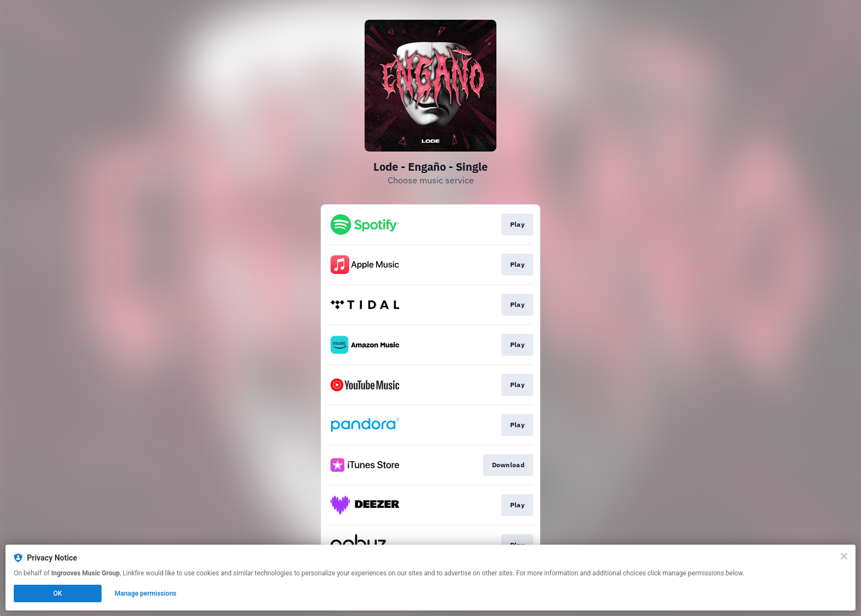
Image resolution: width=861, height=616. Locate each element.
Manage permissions (146, 593)
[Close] (844, 556)
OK (58, 593)
